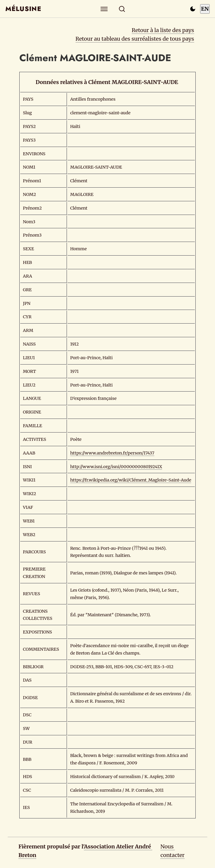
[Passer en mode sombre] (193, 9)
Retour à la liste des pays (163, 30)
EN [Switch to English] (205, 9)
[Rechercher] (122, 9)
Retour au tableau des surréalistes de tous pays (135, 39)
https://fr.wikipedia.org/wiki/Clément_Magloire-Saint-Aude (131, 480)
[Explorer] (104, 9)
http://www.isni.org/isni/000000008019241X (116, 467)
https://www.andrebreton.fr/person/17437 (112, 453)
